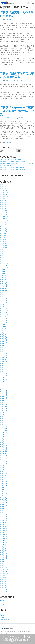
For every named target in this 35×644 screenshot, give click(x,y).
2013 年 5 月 (3, 489)
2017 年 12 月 (4, 381)
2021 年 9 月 (3, 293)
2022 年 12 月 (4, 263)
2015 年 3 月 (3, 446)
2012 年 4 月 (3, 515)
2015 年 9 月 (3, 434)
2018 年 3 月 (3, 375)
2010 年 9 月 (3, 552)
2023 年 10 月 (4, 244)
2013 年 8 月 (3, 483)
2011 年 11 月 (3, 525)
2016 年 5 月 (3, 419)
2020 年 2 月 (4, 330)
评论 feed (3, 617)
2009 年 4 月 (4, 585)
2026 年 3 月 (4, 187)
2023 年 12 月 (4, 240)
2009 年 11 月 (4, 572)
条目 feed (3, 615)
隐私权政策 (5, 631)
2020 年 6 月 (4, 322)
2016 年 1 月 (3, 426)
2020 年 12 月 (4, 310)
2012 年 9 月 (3, 505)
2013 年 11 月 (4, 477)
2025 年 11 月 (4, 195)
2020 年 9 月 (4, 316)
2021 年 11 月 (4, 289)
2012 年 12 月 (4, 499)
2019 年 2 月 (3, 354)
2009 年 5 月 (4, 583)
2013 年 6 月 (3, 487)
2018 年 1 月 (3, 379)
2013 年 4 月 (3, 491)
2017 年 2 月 (3, 401)
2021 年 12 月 (4, 287)
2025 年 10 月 (4, 197)
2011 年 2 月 (3, 542)
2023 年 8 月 (4, 248)
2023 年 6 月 (4, 252)
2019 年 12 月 (4, 334)
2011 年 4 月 (3, 538)
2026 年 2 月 (4, 189)
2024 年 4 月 (4, 232)
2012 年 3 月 (3, 517)
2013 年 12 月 (4, 475)
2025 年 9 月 (4, 199)
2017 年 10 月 (4, 385)
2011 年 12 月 (4, 523)
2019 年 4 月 (3, 350)
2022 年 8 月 (4, 271)
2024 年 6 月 (4, 228)
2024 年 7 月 (4, 226)
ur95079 (21, 19)
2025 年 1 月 (3, 214)
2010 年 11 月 (4, 548)
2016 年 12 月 (4, 405)
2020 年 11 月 (4, 312)
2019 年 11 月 (4, 336)
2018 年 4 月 (3, 373)
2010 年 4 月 (3, 562)
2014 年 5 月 (3, 466)
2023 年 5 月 (4, 254)
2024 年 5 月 (4, 230)
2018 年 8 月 (3, 365)
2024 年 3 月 (4, 234)
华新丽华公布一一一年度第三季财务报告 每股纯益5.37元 (17, 111)
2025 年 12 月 (4, 193)
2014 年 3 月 (3, 470)
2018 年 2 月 (3, 377)
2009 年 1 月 (3, 591)
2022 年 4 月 (4, 279)
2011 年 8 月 (3, 530)
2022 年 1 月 (3, 285)
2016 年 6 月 (3, 417)
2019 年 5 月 (3, 348)
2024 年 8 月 (4, 224)
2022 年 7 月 (4, 273)
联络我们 (5, 634)
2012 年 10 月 (4, 503)
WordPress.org (4, 619)
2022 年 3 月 (4, 281)
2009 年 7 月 (4, 580)
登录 (1, 613)
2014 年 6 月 (3, 464)
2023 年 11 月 (4, 242)
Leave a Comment (15, 69)
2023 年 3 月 (4, 257)
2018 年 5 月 (3, 371)
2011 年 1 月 (3, 544)
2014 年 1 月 (3, 473)
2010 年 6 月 (3, 558)
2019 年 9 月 (3, 340)
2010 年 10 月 (4, 550)
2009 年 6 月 (4, 581)
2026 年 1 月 (3, 191)
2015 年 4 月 (3, 444)
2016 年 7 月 (3, 415)
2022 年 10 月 (4, 267)
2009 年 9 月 (4, 576)
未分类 (8, 69)
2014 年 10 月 (4, 456)
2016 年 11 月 (4, 407)
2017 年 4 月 (3, 397)
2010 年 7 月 (3, 556)
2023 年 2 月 (4, 259)
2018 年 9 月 (3, 364)
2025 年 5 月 (4, 206)
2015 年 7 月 (3, 438)
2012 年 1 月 (3, 521)
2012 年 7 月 (3, 509)
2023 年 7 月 (4, 250)
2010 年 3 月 (3, 564)
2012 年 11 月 (4, 501)
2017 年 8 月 (3, 389)
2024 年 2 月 (4, 236)
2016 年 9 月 (3, 411)
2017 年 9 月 (3, 387)
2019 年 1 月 (3, 356)
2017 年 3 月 (3, 399)
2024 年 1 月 (3, 238)
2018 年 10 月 (4, 362)
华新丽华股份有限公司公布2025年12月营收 (13, 170)
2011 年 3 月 (3, 540)
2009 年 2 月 (4, 589)
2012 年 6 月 (3, 511)
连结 (14, 642)
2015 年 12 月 (4, 428)
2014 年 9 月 (3, 458)
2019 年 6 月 (3, 346)
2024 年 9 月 (4, 222)
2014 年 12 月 (4, 452)
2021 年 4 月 (3, 303)
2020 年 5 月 (4, 324)
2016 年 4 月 (3, 420)
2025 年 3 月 (4, 210)
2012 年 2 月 (3, 519)
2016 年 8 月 (3, 413)
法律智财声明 (17, 631)
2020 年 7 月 (4, 320)
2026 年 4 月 (4, 185)
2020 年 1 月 (3, 332)
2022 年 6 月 (4, 275)
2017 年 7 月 (3, 391)
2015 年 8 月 (3, 436)
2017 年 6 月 (3, 393)
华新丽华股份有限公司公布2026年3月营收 (12, 160)
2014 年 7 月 (3, 462)
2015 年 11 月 (4, 430)
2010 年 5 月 (3, 560)
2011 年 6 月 (3, 534)
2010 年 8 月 (3, 554)
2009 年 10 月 (4, 574)
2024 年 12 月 (4, 216)
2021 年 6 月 (3, 299)
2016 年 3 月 (3, 422)
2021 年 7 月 (3, 297)
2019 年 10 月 (4, 338)
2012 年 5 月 (3, 513)
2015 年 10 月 (4, 432)
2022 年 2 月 (4, 283)
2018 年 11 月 (4, 360)
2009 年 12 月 (4, 570)
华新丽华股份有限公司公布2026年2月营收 (12, 162)
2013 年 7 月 (3, 485)
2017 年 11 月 (4, 383)
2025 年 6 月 (4, 204)
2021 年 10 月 (4, 291)
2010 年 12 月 (4, 546)
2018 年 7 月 (3, 367)
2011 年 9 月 (3, 528)
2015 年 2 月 (3, 448)
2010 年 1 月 (3, 568)
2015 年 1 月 (3, 450)
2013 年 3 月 (3, 493)
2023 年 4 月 (4, 256)
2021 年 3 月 (3, 305)
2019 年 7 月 (3, 344)
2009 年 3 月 (4, 587)
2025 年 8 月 (4, 201)
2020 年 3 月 (4, 328)
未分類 (2, 604)
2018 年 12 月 (4, 358)
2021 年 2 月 (3, 307)
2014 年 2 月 (3, 472)
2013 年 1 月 (3, 497)
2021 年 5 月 (3, 301)
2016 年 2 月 (3, 424)
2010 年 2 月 (3, 566)
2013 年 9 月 (3, 481)
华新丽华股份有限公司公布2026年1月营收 (12, 168)
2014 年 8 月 (3, 460)
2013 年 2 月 (3, 495)
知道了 (28, 637)
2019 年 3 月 (3, 352)
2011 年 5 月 (3, 536)
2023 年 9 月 (4, 246)
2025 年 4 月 (4, 208)
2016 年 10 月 (4, 409)
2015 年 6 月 (3, 440)
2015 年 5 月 (3, 442)
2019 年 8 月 (3, 342)
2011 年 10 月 (4, 527)
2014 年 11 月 (4, 454)
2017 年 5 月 (3, 395)
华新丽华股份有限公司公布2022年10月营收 (17, 75)
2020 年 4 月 (4, 326)
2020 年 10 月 (4, 314)
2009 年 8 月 (4, 578)
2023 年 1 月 (3, 261)
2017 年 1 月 (3, 403)
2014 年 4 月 (3, 468)
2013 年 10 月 (4, 479)
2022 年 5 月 (4, 277)
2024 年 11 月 (4, 218)
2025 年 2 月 (4, 212)
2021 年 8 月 (3, 295)
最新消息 (3, 600)
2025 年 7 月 (4, 202)
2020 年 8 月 (4, 318)
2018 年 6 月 (3, 369)
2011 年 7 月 (3, 532)
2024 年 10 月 (4, 220)
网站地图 (27, 631)
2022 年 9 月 (4, 269)
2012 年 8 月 (3, 507)
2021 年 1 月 (3, 309)
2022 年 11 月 (4, 265)
